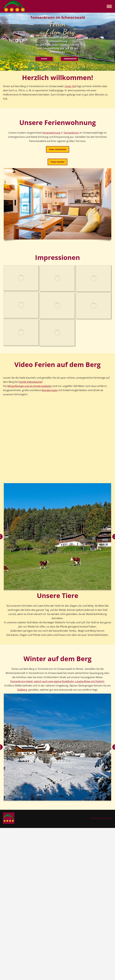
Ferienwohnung (51, 133)
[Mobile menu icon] (109, 6)
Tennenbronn (71, 133)
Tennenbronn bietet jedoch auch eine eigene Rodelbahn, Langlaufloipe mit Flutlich (57, 681)
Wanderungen (50, 390)
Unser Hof (70, 86)
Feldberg (22, 690)
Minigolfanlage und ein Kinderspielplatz (30, 386)
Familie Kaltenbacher (30, 382)
